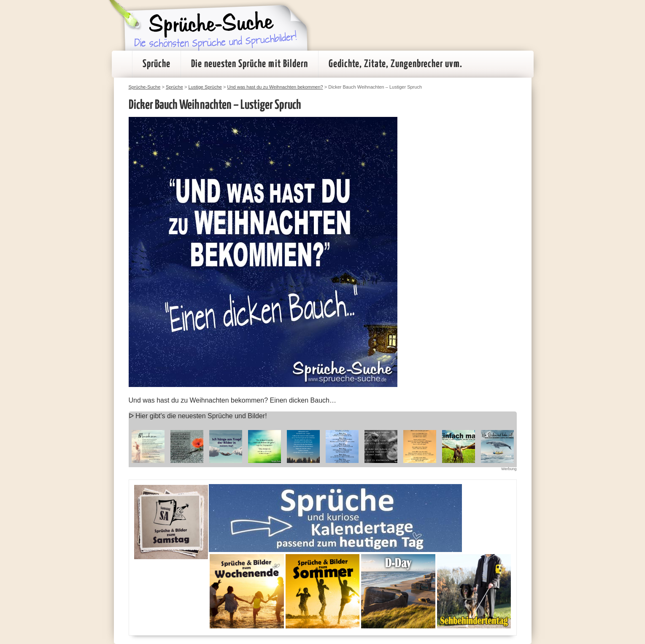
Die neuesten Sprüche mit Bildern (250, 64)
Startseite (122, 64)
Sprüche (157, 64)
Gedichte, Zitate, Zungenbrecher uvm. (395, 64)
